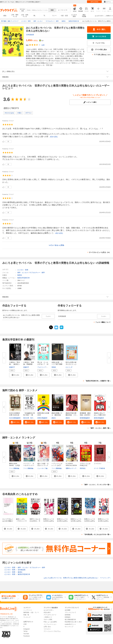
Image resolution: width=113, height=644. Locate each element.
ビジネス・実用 (23, 270)
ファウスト (98, 464)
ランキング (27, 617)
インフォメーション (50, 624)
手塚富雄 (102, 468)
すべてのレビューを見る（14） (100, 252)
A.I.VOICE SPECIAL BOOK (71, 464)
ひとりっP (69, 367)
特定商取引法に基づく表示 (73, 622)
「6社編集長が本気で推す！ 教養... (29, 415)
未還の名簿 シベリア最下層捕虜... (57, 364)
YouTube (26, 634)
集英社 (20, 275)
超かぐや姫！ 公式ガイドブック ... (43, 465)
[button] (15, 375)
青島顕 (54, 367)
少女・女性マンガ (25, 16)
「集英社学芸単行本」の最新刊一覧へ (98, 381)
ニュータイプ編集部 (44, 468)
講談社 (54, 418)
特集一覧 (26, 615)
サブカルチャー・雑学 (37, 273)
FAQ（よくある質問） (51, 622)
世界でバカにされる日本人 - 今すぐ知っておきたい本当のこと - (35, 522)
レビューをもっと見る (56, 245)
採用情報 (68, 615)
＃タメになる (9, 113)
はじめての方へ (99, 16)
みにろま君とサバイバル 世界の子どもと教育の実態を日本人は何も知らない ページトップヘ (77, 578)
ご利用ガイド (109, 16)
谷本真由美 (30, 35)
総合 (5, 16)
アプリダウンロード (50, 615)
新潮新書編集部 (85, 418)
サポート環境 (48, 619)
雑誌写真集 (84, 16)
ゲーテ (96, 468)
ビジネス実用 (74, 16)
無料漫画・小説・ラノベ (31, 612)
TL (44, 16)
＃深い (20, 113)
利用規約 (68, 617)
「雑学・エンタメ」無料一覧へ (100, 428)
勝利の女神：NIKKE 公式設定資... (15, 465)
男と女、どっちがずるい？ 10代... (43, 364)
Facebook (27, 636)
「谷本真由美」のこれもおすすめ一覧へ (97, 534)
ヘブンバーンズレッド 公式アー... (57, 465)
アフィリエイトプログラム (52, 631)
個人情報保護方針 (70, 619)
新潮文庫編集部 (42, 418)
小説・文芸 (64, 16)
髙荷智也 (83, 468)
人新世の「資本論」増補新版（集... (29, 364)
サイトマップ (69, 627)
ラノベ (54, 16)
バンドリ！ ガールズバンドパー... (29, 465)
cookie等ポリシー (70, 624)
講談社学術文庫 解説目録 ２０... (72, 414)
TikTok (25, 631)
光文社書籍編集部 (15, 418)
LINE (25, 624)
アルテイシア (42, 367)
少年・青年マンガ (15, 16)
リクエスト (47, 629)
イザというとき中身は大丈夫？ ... (85, 465)
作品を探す (47, 612)
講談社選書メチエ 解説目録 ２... (57, 415)
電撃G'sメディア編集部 (73, 468)
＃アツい (28, 113)
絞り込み (23, 10)
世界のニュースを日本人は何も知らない (49, 521)
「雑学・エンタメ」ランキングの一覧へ (97, 485)
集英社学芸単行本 (24, 278)
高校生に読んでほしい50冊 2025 (100, 414)
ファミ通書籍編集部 (16, 468)
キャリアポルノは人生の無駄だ (8, 520)
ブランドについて (70, 612)
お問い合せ (47, 627)
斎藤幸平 (12, 367)
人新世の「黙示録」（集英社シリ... (15, 364)
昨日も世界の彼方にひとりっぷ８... (71, 364)
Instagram (27, 629)
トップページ (28, 610)
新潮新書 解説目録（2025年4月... (85, 415)
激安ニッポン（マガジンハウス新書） (21, 521)
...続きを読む (53, 137)
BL (35, 16)
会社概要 (68, 610)
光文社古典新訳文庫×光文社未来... (15, 415)
